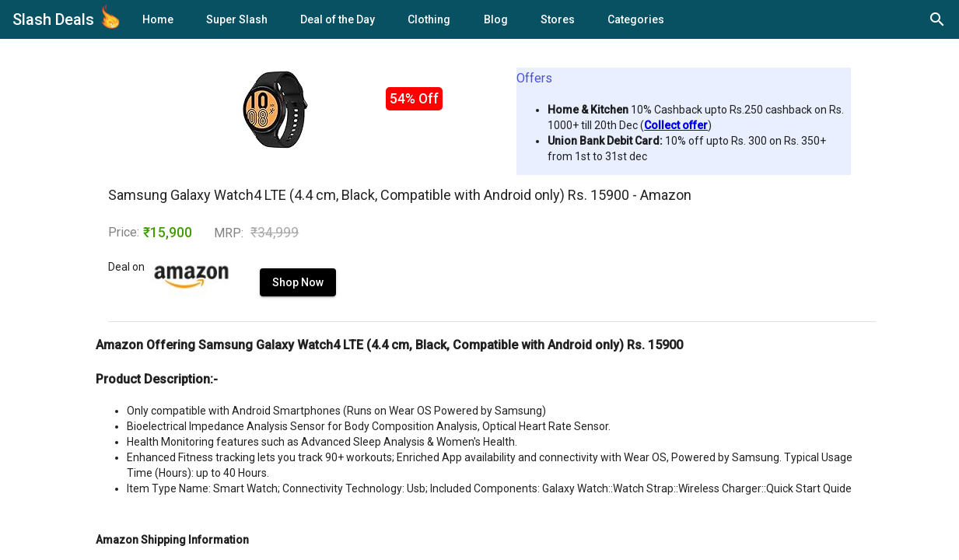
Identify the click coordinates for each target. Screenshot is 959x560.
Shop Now (261, 298)
